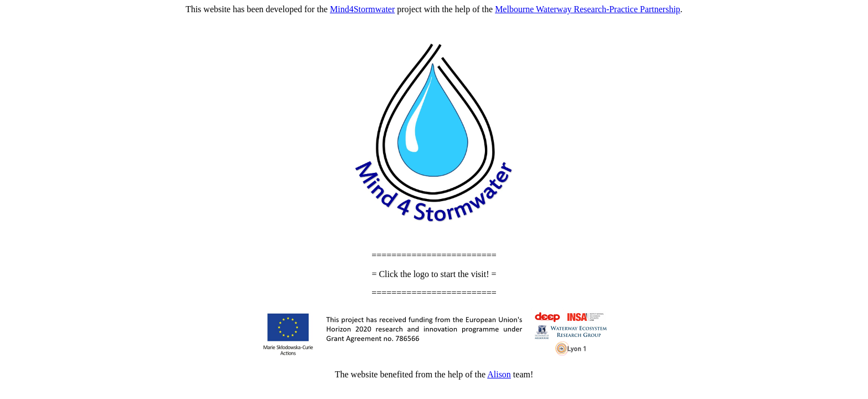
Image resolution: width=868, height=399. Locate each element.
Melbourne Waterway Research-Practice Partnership (588, 9)
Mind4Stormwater (362, 9)
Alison (499, 374)
